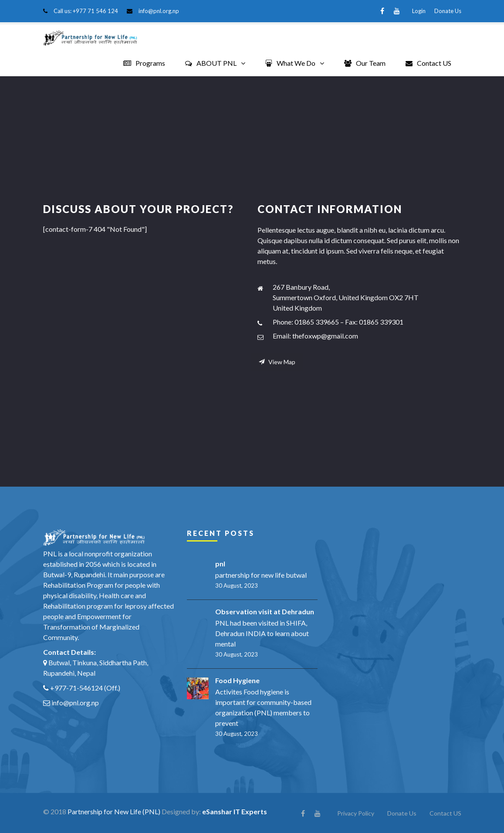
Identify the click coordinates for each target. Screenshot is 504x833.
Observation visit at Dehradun (265, 611)
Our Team (365, 63)
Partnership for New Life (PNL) (114, 811)
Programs (144, 63)
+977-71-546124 (76, 687)
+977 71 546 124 (95, 11)
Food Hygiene (237, 680)
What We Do (290, 63)
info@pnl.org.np (159, 11)
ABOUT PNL (211, 63)
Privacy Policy (356, 813)
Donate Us (448, 11)
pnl (220, 563)
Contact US (428, 63)
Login (419, 11)
